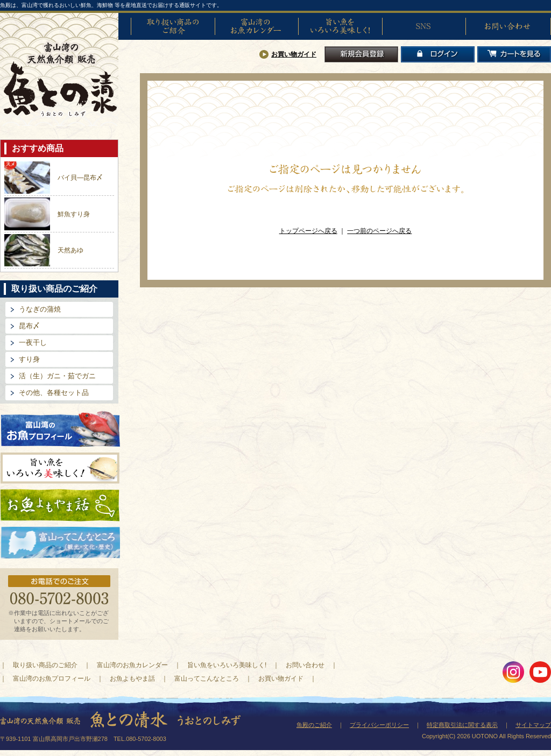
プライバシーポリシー (379, 725)
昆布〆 (29, 326)
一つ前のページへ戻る (379, 231)
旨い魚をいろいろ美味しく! (340, 26)
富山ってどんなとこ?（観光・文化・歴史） (60, 543)
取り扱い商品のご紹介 (173, 26)
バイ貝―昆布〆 (80, 178)
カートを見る (514, 54)
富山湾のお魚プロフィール (60, 428)
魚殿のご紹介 (314, 725)
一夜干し (33, 342)
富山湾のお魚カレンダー (257, 26)
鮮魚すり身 (74, 214)
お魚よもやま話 (60, 505)
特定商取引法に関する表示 (462, 725)
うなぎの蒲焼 (40, 309)
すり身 (29, 359)
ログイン (438, 54)
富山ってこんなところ (207, 679)
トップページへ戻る (308, 231)
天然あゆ (70, 250)
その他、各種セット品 (54, 393)
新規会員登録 (361, 54)
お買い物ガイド (294, 54)
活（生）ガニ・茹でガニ (57, 376)
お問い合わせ (507, 26)
